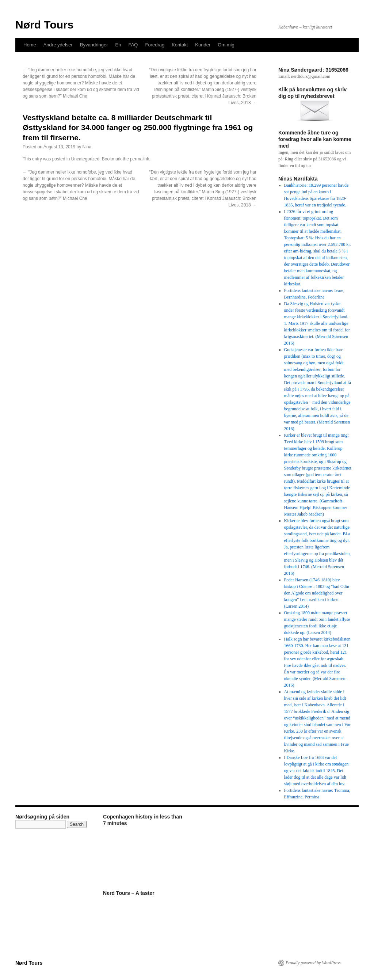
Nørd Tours (44, 25)
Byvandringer (94, 45)
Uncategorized (85, 159)
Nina (87, 147)
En (118, 45)
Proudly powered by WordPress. (314, 963)
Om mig (226, 45)
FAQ (133, 45)
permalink (140, 159)
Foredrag (155, 45)
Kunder (203, 45)
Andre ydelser (58, 45)
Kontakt (180, 45)
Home (30, 45)
